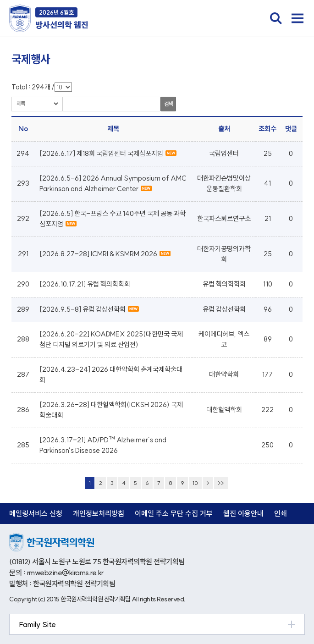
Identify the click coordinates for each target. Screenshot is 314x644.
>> (221, 483)
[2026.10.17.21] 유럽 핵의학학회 (85, 284)
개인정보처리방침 (99, 513)
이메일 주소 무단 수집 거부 (174, 513)
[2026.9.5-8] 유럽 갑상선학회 (89, 309)
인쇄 (281, 513)
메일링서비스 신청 (36, 513)
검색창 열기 (276, 18)
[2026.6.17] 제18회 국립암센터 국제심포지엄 (108, 153)
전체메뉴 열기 (297, 18)
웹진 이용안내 (243, 513)
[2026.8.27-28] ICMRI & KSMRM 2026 (105, 254)
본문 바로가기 (0, 0)
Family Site (37, 624)
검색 (168, 104)
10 (195, 483)
